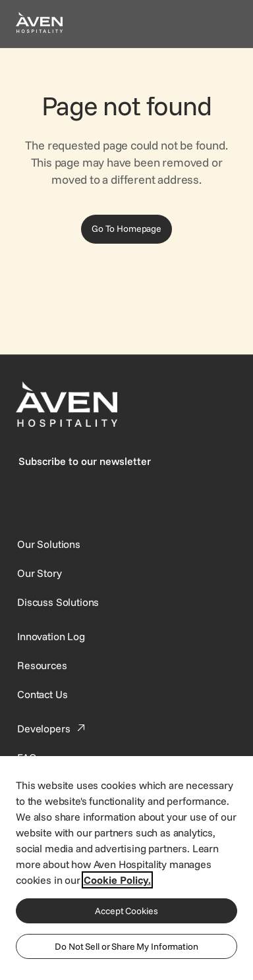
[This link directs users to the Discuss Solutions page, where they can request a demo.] (58, 602)
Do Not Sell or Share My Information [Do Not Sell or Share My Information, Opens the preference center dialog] (126, 946)
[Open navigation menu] (221, 24)
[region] (126, 867)
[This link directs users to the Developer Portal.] (53, 728)
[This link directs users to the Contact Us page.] (42, 694)
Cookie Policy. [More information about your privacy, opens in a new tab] (117, 880)
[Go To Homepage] (126, 229)
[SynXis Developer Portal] (40, 573)
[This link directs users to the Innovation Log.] (51, 636)
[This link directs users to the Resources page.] (42, 665)
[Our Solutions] (49, 544)
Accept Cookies (126, 911)
